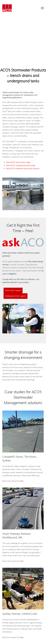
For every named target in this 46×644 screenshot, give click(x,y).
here (22, 481)
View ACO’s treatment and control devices (23, 169)
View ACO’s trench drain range (18, 162)
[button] (42, 8)
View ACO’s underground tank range (21, 165)
